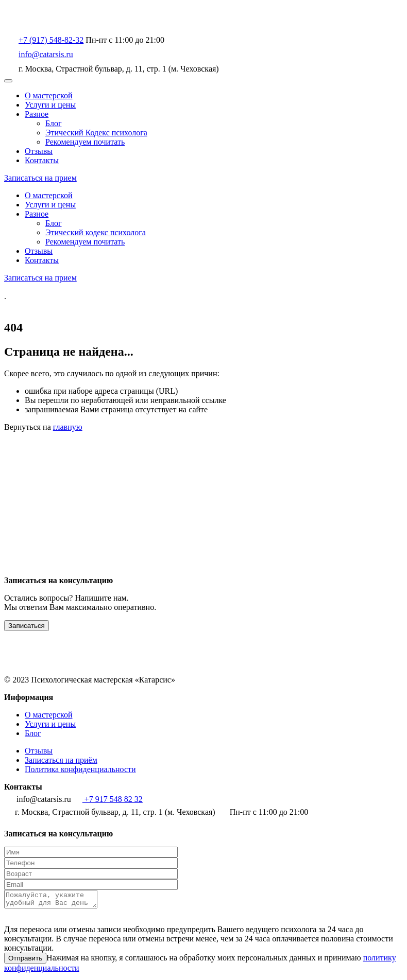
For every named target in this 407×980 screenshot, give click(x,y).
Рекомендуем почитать (85, 142)
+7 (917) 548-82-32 (51, 40)
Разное (37, 114)
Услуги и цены (50, 105)
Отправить (25, 961)
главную (68, 427)
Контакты (42, 160)
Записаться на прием (40, 178)
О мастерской (49, 95)
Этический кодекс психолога (96, 232)
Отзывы (39, 151)
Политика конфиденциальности (80, 769)
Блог (54, 123)
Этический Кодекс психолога (96, 133)
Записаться (27, 626)
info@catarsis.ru (46, 54)
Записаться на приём (61, 760)
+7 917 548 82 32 (108, 799)
